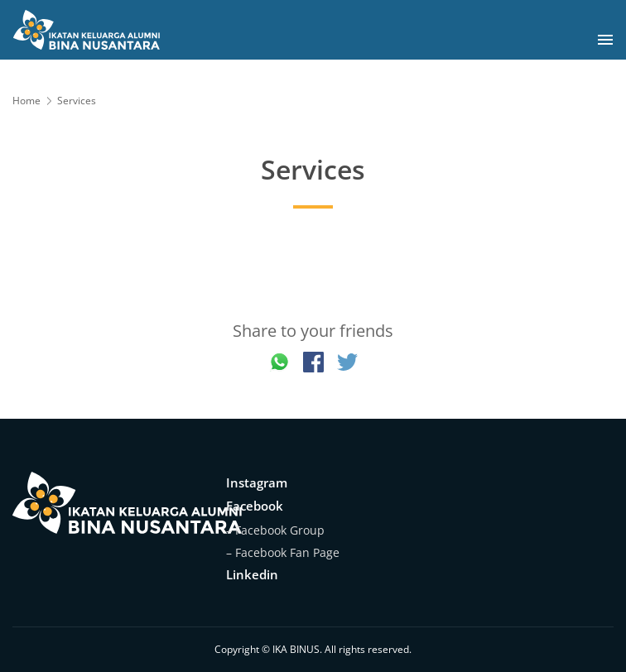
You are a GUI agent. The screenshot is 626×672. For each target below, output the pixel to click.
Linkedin (252, 574)
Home (26, 101)
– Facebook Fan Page (283, 552)
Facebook (255, 506)
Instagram (257, 482)
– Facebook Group (275, 530)
